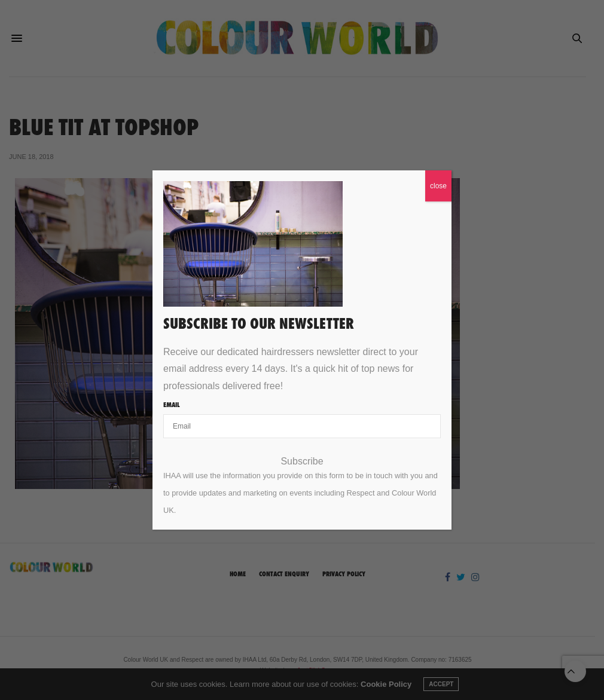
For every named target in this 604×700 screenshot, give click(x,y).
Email (171, 405)
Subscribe (302, 461)
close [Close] (438, 186)
